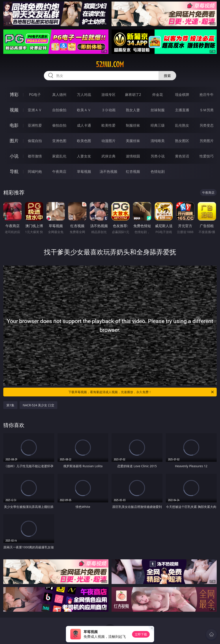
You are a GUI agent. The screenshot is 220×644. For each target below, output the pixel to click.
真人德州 (59, 95)
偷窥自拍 (35, 141)
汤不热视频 (108, 171)
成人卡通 (84, 125)
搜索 (167, 76)
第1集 (10, 405)
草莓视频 (84, 171)
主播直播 (182, 110)
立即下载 (141, 634)
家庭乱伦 (59, 156)
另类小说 (158, 156)
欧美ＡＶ (84, 110)
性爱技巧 (207, 156)
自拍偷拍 (59, 110)
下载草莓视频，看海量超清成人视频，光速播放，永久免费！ (141, 392)
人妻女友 (84, 156)
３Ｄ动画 (108, 110)
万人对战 (84, 95)
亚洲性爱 (35, 125)
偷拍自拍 (59, 125)
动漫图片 (108, 141)
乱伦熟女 (182, 125)
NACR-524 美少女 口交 (38, 405)
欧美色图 (84, 141)
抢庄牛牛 (207, 95)
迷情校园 (133, 156)
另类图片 (207, 141)
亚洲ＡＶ (35, 110)
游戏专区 (108, 95)
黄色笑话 (182, 156)
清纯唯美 (158, 141)
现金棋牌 (182, 95)
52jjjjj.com (110, 64)
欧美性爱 (108, 125)
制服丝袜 (133, 125)
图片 (14, 141)
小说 (14, 156)
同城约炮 (35, 171)
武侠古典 (108, 156)
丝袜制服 (158, 110)
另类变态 (207, 125)
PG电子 (35, 95)
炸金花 (158, 95)
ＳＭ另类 (207, 110)
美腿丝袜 (133, 141)
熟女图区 (182, 141)
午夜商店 (59, 171)
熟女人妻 (133, 110)
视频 (14, 110)
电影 (14, 125)
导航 (14, 171)
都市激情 (35, 156)
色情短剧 (158, 171)
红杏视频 (133, 171)
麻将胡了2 (133, 95)
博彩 (14, 94)
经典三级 (158, 125)
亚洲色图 (59, 141)
